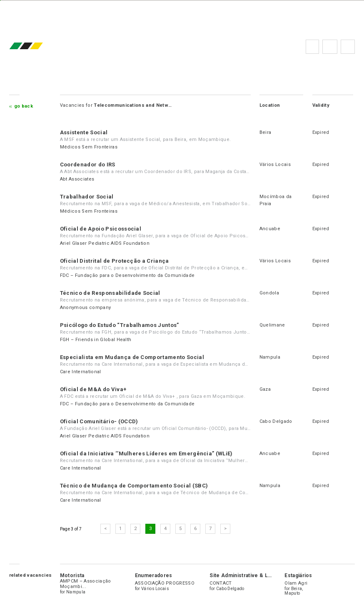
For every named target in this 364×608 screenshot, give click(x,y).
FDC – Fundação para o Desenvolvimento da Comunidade (127, 275)
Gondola (269, 293)
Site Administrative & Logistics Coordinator (265, 575)
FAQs (330, 47)
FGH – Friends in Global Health (96, 340)
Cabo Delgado (276, 421)
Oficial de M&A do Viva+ (93, 389)
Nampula (270, 357)
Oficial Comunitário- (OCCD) (99, 421)
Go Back (24, 106)
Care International (81, 372)
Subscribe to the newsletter (348, 47)
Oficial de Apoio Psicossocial (101, 229)
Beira (266, 132)
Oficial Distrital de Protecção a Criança (115, 261)
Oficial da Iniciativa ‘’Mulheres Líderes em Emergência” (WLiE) (146, 453)
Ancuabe (270, 229)
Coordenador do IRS (88, 165)
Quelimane (272, 325)
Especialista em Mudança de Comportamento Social (132, 357)
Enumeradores (154, 575)
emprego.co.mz (38, 46)
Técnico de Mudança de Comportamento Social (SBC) (134, 486)
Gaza (265, 389)
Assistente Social (84, 132)
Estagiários (298, 575)
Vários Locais (275, 165)
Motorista (72, 575)
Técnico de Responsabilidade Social (110, 293)
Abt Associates (77, 179)
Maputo (292, 593)
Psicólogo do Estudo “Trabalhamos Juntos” (120, 325)
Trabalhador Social (87, 197)
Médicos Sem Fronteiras (89, 147)
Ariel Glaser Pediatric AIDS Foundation (105, 243)
